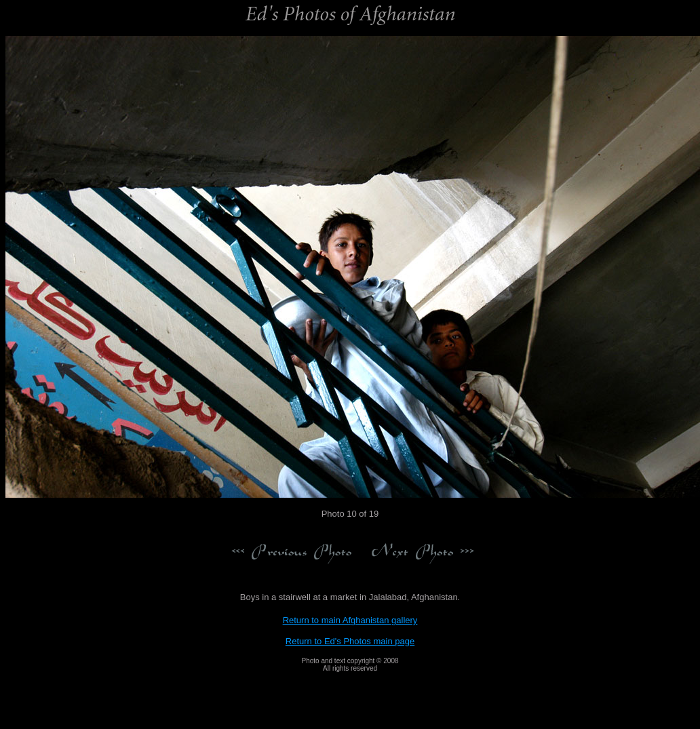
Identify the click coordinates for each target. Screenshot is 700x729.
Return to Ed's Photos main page (350, 641)
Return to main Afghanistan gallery (350, 620)
